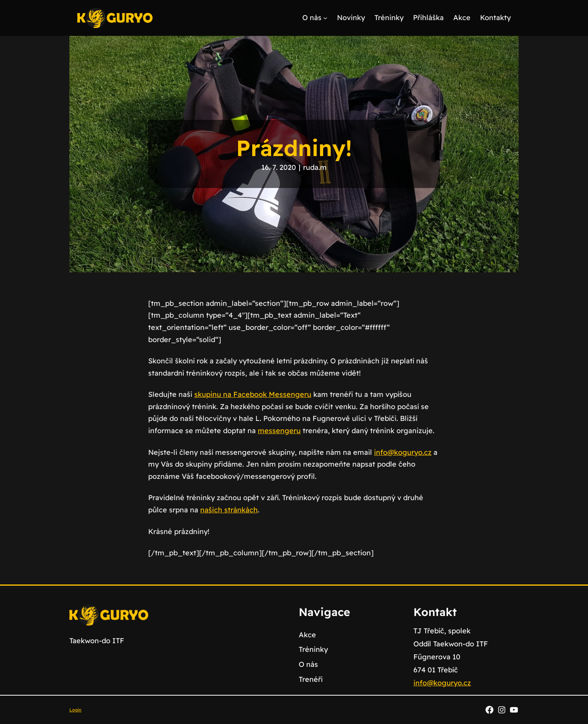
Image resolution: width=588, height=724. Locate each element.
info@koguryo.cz (403, 452)
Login (75, 710)
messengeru (279, 431)
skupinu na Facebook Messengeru (253, 394)
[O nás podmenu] (325, 18)
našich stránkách (229, 510)
